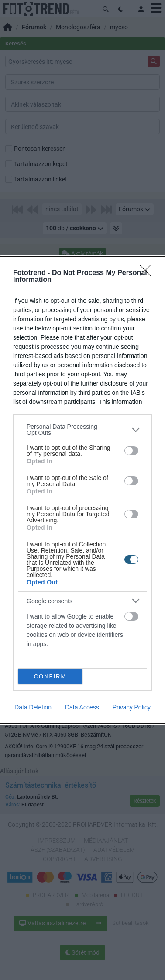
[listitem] (82, 430)
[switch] (131, 451)
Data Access (82, 707)
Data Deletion (33, 707)
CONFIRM (50, 676)
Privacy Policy (132, 707)
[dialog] (82, 490)
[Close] (148, 273)
